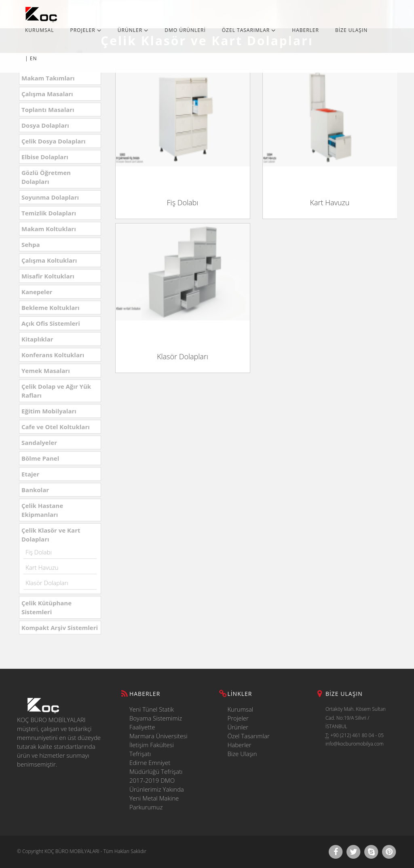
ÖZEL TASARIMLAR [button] (249, 30)
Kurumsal (240, 709)
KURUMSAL (39, 30)
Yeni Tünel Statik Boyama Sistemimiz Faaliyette (156, 718)
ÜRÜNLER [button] (133, 30)
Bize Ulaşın (242, 754)
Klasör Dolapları (47, 583)
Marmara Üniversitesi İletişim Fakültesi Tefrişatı (158, 745)
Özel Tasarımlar (248, 736)
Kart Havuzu (42, 567)
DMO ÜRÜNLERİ (185, 30)
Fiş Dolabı (39, 552)
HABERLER (305, 30)
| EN (31, 58)
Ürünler (238, 727)
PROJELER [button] (86, 30)
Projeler (238, 718)
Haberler (239, 745)
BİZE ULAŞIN (351, 30)
